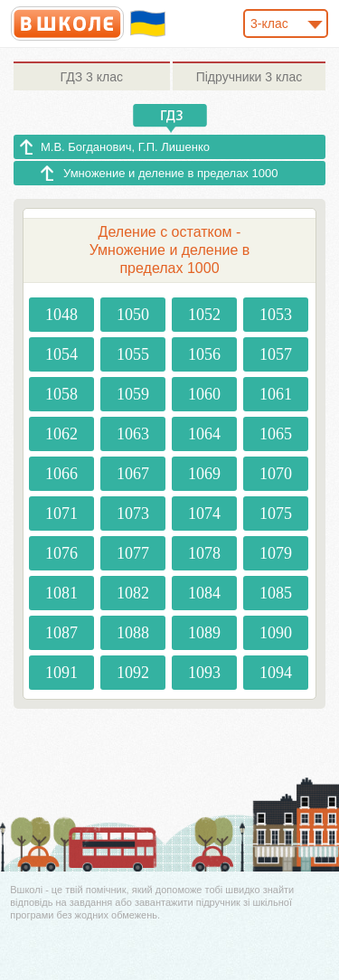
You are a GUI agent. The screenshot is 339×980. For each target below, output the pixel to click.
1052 (204, 315)
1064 (204, 434)
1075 (276, 514)
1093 (204, 673)
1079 (276, 553)
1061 (276, 394)
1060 (204, 394)
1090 (276, 633)
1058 (61, 394)
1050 (133, 315)
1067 (133, 474)
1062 (61, 434)
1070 (276, 474)
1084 (204, 593)
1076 (61, 553)
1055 (133, 354)
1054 (61, 354)
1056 (204, 354)
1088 (133, 633)
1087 (61, 633)
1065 (276, 434)
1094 (276, 673)
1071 (61, 514)
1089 (204, 633)
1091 (61, 673)
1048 (61, 315)
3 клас (92, 77)
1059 (133, 394)
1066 (61, 474)
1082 (133, 593)
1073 (133, 514)
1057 (276, 354)
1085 (276, 593)
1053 (276, 315)
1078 (204, 553)
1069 (204, 474)
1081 (61, 593)
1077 (133, 553)
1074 (204, 514)
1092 (133, 673)
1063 (133, 434)
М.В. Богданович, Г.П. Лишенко (125, 147)
